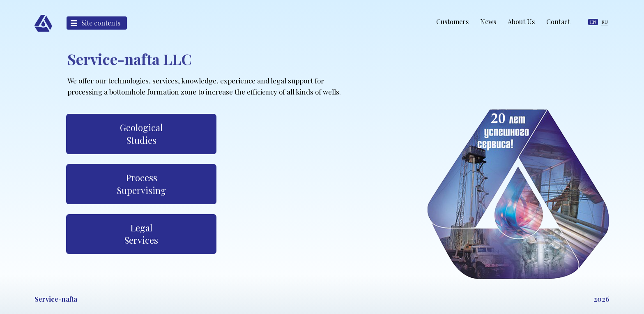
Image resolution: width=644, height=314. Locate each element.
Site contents (101, 23)
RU (605, 22)
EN (593, 22)
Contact (558, 22)
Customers (452, 22)
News (488, 22)
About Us (521, 22)
